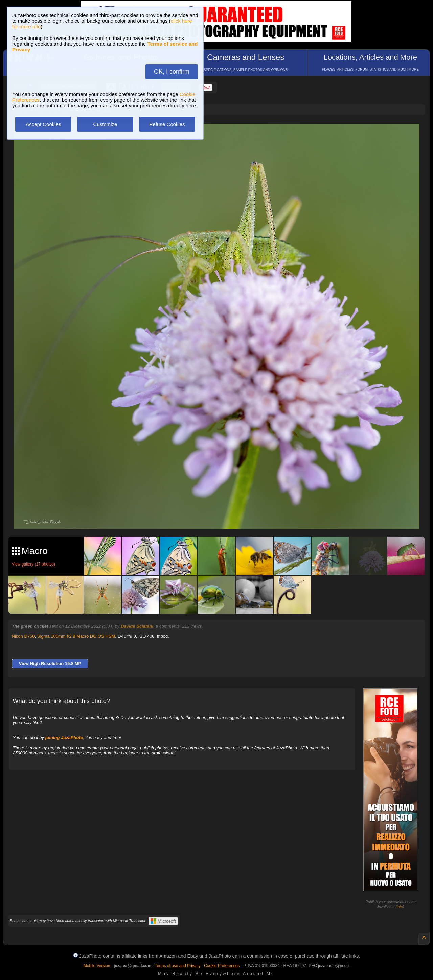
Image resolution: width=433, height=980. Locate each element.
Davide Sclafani (137, 626)
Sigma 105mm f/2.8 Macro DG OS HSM (76, 636)
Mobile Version (97, 966)
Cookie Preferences (222, 966)
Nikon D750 (23, 636)
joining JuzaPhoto (64, 738)
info (400, 907)
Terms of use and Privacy (178, 966)
